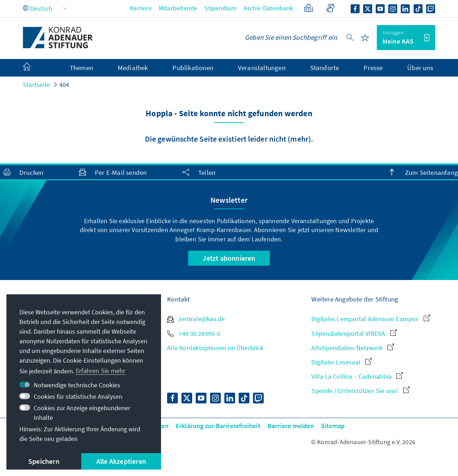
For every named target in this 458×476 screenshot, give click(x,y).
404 (64, 85)
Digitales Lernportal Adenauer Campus (371, 319)
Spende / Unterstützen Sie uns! (360, 391)
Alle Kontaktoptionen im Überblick (215, 348)
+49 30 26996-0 (194, 333)
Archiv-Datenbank (268, 8)
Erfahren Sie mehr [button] (101, 371)
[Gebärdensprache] (330, 8)
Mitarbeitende (178, 8)
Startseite (36, 85)
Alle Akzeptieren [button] (121, 461)
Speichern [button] (44, 461)
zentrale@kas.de (196, 319)
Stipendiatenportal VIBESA (354, 333)
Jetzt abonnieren (229, 258)
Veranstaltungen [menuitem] (262, 68)
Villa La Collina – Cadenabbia (357, 376)
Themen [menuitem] (81, 68)
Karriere (141, 8)
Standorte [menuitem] (325, 68)
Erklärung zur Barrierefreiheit (218, 426)
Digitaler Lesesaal (342, 362)
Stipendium (220, 8)
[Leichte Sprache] (309, 8)
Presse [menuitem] (373, 68)
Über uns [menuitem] (420, 68)
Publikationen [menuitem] (193, 68)
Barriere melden (291, 426)
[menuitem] (34, 68)
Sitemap (333, 426)
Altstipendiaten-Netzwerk (353, 348)
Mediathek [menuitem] (133, 68)
